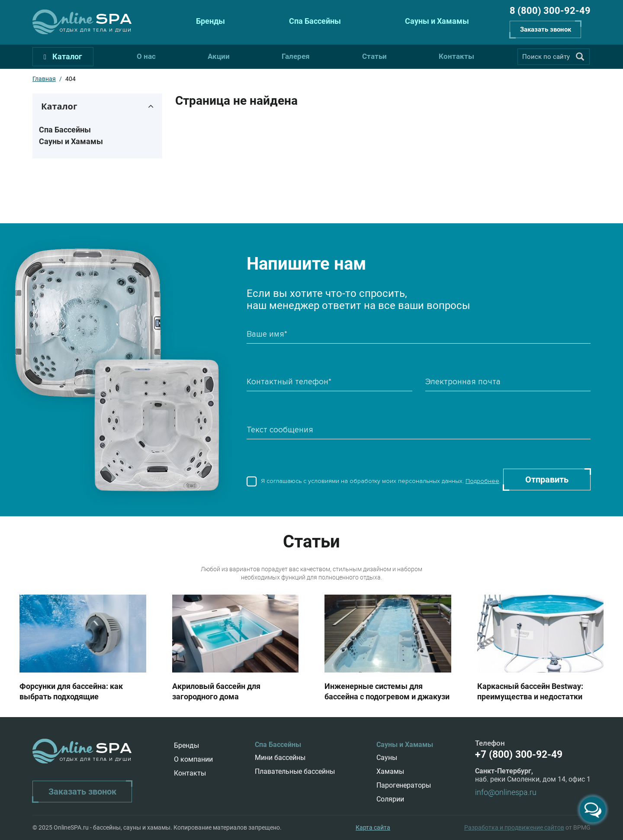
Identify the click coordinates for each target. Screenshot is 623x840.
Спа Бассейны (303, 22)
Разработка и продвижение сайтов (514, 827)
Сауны (387, 758)
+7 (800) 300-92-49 (519, 755)
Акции (219, 56)
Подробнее (482, 481)
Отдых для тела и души (96, 30)
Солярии (390, 799)
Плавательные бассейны (295, 771)
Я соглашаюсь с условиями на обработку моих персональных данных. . (374, 483)
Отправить (547, 480)
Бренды (199, 22)
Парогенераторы (404, 785)
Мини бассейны (280, 758)
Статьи (374, 56)
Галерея (296, 56)
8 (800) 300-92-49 (550, 11)
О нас (146, 56)
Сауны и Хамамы (425, 22)
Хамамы (390, 771)
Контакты (456, 56)
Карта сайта (373, 827)
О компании (193, 759)
